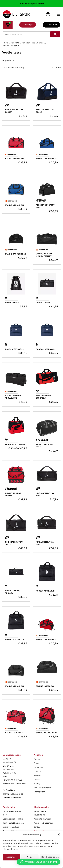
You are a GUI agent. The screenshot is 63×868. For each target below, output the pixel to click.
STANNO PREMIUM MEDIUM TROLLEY (44, 255)
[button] (59, 834)
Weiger (30, 857)
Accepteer (11, 857)
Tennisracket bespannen (13, 823)
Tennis (36, 763)
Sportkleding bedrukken (13, 819)
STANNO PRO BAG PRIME (47, 733)
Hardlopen (38, 767)
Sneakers (37, 776)
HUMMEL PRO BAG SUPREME (13, 495)
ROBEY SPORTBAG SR (45, 349)
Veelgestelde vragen (42, 819)
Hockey (37, 784)
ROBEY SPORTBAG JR (14, 349)
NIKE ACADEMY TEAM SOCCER (14, 111)
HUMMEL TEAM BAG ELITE (45, 446)
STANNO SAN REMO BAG (46, 159)
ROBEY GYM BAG (12, 303)
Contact (37, 827)
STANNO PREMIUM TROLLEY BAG (13, 397)
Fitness (37, 780)
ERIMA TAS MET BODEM (15, 445)
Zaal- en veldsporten (43, 788)
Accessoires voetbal (33, 43)
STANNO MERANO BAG (15, 159)
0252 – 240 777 (11, 770)
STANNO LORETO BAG (45, 686)
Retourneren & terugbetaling (40, 813)
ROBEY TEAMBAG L (44, 303)
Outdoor (37, 772)
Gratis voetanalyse (11, 827)
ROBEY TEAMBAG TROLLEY (13, 592)
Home (6, 43)
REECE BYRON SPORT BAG (45, 206)
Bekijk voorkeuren (50, 857)
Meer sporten (39, 792)
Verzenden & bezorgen (43, 823)
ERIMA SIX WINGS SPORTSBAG (43, 397)
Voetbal (15, 43)
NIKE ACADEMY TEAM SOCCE (45, 111)
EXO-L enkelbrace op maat (12, 813)
